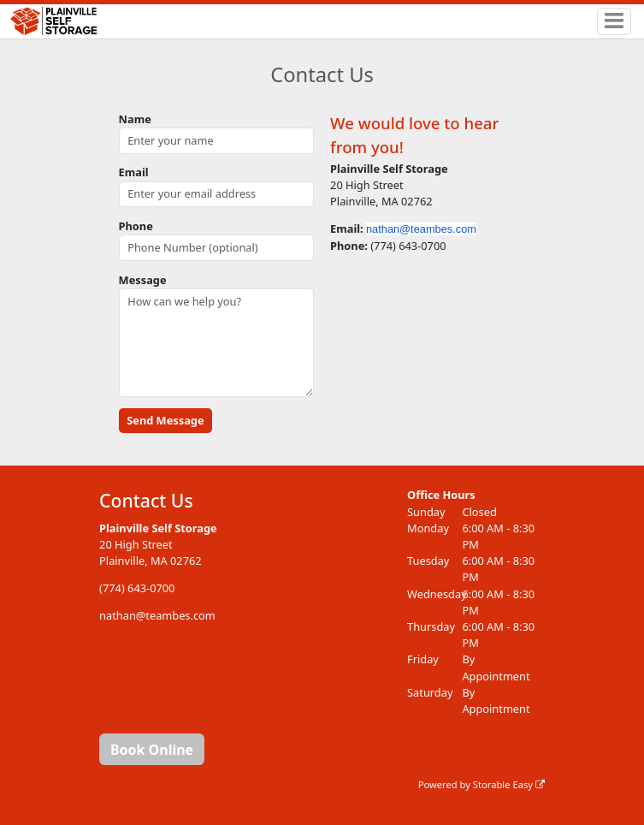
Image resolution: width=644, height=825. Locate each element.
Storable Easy (509, 784)
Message (143, 280)
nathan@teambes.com (421, 229)
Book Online (152, 750)
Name (135, 119)
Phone (136, 226)
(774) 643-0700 (137, 588)
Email (134, 172)
